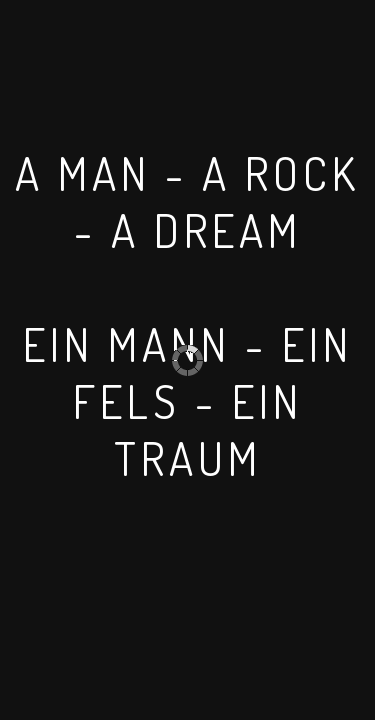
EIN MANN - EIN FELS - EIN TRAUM (188, 401)
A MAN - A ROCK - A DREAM (187, 202)
